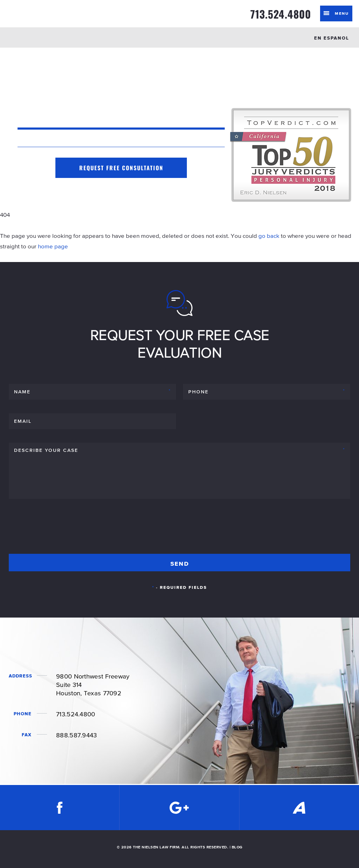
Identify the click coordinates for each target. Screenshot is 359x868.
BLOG (237, 847)
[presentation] (62, 529)
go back (269, 236)
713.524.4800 (281, 14)
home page (53, 246)
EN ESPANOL (332, 38)
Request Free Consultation (121, 168)
